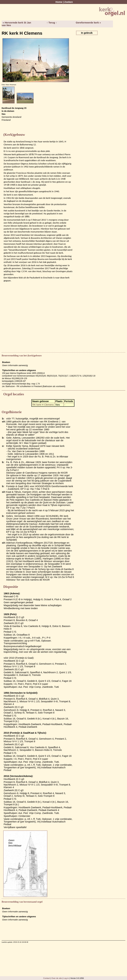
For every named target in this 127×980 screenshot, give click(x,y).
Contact (46, 978)
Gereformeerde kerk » (88, 23)
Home (59, 2)
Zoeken (69, 2)
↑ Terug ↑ (52, 23)
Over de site (57, 978)
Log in (66, 978)
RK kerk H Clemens (43, 405)
